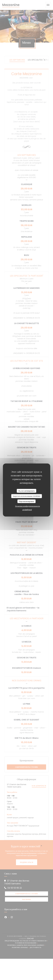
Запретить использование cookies (26, 496)
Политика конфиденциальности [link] (27, 506)
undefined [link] (27, 510)
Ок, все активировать (26, 491)
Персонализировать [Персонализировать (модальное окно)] (26, 501)
